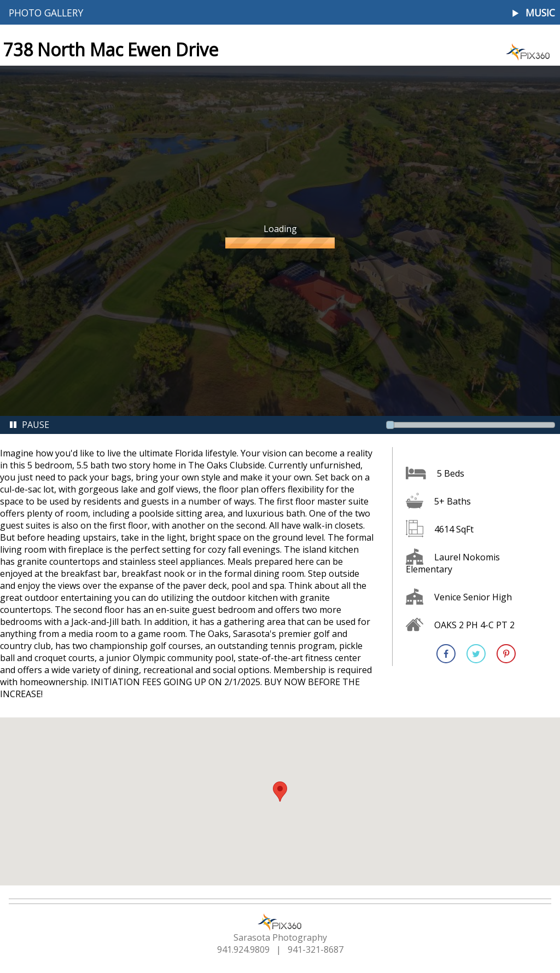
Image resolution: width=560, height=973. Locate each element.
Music (540, 13)
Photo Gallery (46, 13)
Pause (29, 425)
